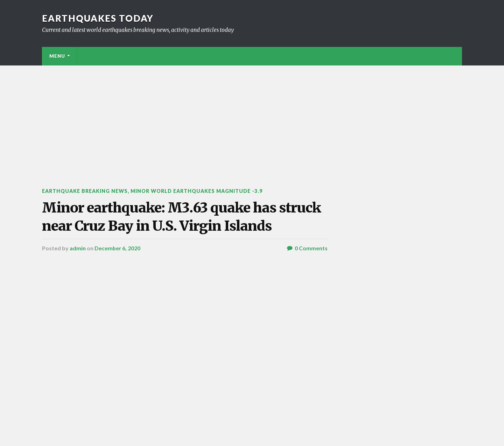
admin (78, 271)
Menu (57, 56)
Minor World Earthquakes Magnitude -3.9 (201, 191)
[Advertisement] (252, 118)
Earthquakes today (98, 18)
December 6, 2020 (118, 271)
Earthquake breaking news (86, 191)
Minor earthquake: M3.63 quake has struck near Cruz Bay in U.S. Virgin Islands (170, 228)
